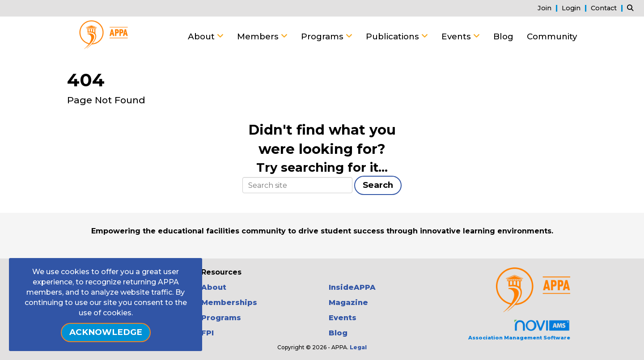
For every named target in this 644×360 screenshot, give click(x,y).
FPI (208, 333)
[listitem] (549, 8)
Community (552, 36)
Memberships (229, 303)
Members (259, 36)
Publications (394, 36)
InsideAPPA (352, 287)
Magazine (348, 303)
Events (457, 36)
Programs (323, 36)
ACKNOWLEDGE (106, 332)
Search (378, 185)
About (202, 36)
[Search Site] (632, 8)
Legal (358, 347)
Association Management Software (519, 330)
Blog (503, 36)
